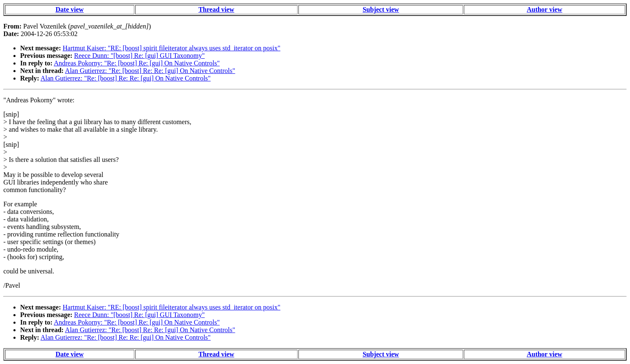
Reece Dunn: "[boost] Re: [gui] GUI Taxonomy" (140, 56)
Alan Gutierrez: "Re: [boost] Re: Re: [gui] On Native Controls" (150, 71)
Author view (545, 9)
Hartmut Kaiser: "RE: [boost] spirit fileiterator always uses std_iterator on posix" (171, 48)
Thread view (216, 9)
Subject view (381, 9)
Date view (69, 9)
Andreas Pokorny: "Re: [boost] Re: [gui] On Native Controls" (137, 63)
